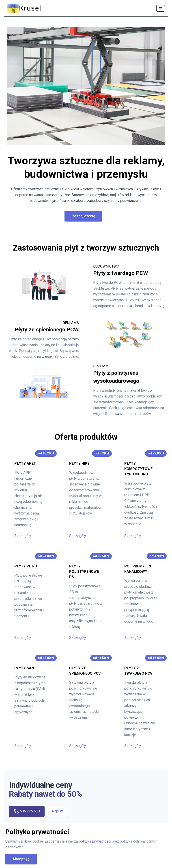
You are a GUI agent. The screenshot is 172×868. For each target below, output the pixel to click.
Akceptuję (21, 859)
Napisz (58, 811)
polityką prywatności (95, 841)
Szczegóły (23, 536)
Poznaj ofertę (83, 216)
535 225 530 (27, 811)
